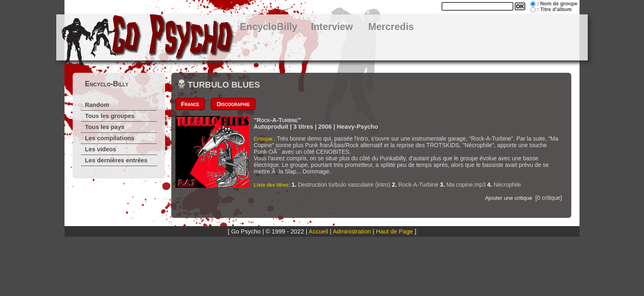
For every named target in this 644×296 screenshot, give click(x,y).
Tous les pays (105, 127)
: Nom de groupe (557, 4)
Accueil (318, 231)
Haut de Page (394, 231)
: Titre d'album (554, 9)
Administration (352, 231)
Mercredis (391, 27)
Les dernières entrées (116, 160)
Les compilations (110, 138)
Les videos (101, 149)
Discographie (233, 104)
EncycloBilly (269, 27)
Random (97, 105)
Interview (332, 27)
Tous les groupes (110, 116)
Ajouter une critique (509, 198)
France (190, 104)
